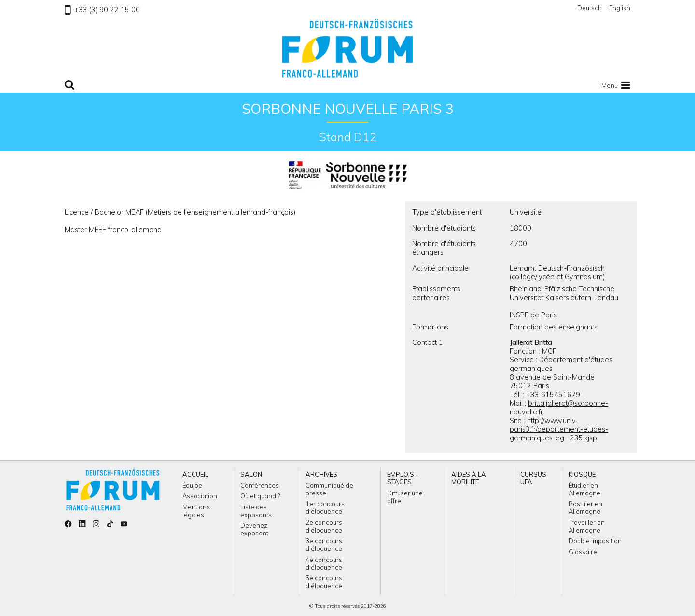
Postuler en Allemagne (585, 507)
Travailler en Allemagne (587, 526)
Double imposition (595, 541)
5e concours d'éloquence (324, 582)
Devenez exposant (254, 529)
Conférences (260, 485)
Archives (321, 474)
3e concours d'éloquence (324, 545)
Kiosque (582, 474)
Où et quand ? (260, 496)
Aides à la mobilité (469, 478)
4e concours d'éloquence (324, 563)
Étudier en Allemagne (584, 489)
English (620, 8)
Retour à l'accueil (347, 48)
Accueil (195, 474)
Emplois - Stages (403, 478)
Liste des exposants (256, 511)
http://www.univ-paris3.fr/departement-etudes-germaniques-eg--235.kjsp (559, 429)
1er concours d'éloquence (325, 507)
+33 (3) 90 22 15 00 (102, 10)
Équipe (192, 485)
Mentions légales (196, 511)
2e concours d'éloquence (324, 526)
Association (200, 496)
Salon (251, 474)
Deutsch (590, 8)
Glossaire (583, 552)
